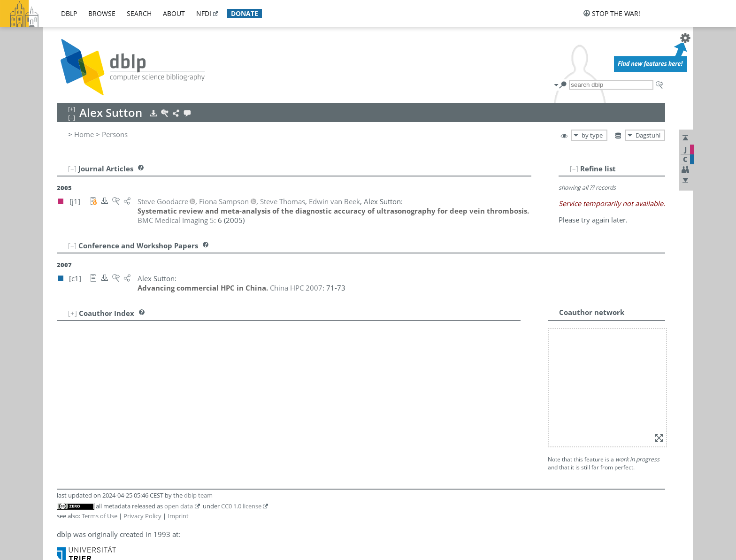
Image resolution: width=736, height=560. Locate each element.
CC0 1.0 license (241, 506)
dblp (69, 13)
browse (102, 13)
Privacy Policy (142, 516)
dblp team (198, 495)
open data (179, 506)
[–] (574, 169)
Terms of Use (100, 516)
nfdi (204, 13)
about (174, 13)
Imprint (178, 516)
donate (245, 13)
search (139, 13)
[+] (73, 313)
